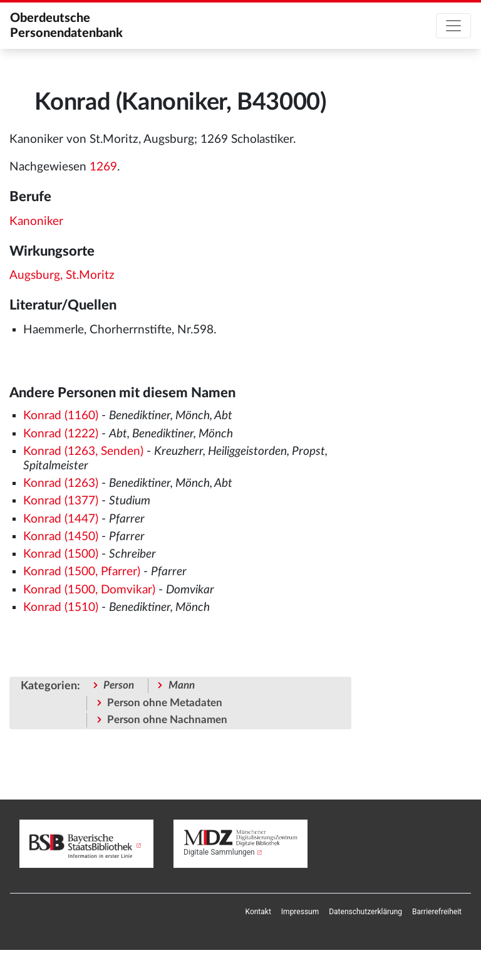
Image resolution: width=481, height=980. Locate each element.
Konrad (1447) (61, 519)
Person (119, 685)
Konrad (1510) (61, 607)
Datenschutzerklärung (365, 912)
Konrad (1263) (61, 483)
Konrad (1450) (61, 537)
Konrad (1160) (61, 416)
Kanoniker (36, 222)
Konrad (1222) (61, 434)
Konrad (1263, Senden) (83, 451)
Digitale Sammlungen (219, 852)
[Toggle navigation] (453, 26)
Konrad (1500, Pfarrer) (82, 572)
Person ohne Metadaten (165, 703)
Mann (182, 685)
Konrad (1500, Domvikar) (89, 590)
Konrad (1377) (61, 501)
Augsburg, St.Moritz (62, 275)
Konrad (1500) (61, 554)
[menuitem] (258, 912)
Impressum (300, 912)
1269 (103, 167)
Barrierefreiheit (437, 912)
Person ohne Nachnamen (167, 720)
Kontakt (258, 912)
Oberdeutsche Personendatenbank (66, 26)
